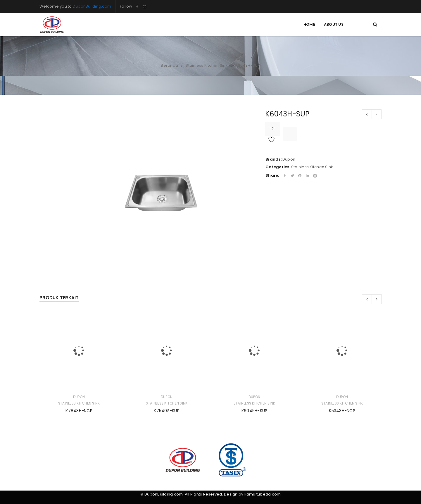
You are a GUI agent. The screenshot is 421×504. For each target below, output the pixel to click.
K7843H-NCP (79, 411)
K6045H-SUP (255, 411)
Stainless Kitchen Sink (207, 65)
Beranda (169, 65)
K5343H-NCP (342, 411)
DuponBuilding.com (92, 6)
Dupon (289, 159)
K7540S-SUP (167, 411)
